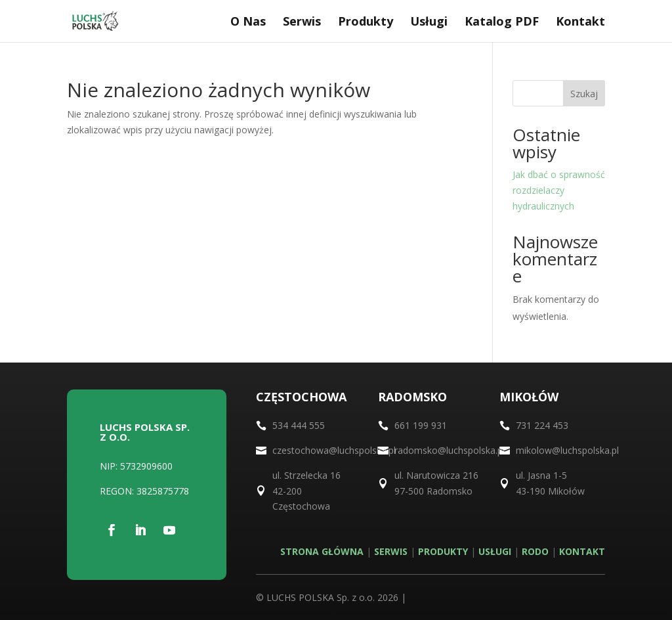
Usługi (429, 23)
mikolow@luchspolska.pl (567, 450)
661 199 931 (421, 425)
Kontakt (580, 23)
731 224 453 (542, 425)
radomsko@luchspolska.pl (450, 450)
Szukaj (584, 94)
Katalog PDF (502, 23)
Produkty (366, 23)
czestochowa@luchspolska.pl (334, 450)
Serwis (302, 23)
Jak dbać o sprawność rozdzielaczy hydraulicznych (559, 190)
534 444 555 (299, 425)
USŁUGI (495, 551)
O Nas (248, 23)
